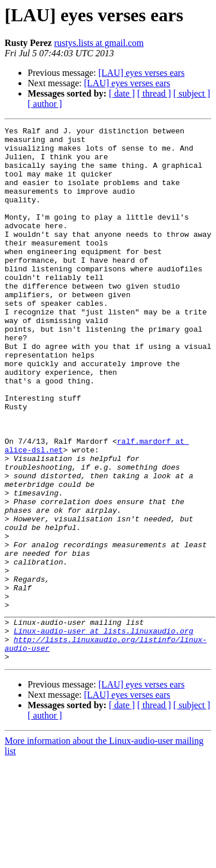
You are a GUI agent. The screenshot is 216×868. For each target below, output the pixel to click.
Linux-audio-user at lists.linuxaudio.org (104, 732)
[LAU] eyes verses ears (142, 73)
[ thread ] (154, 93)
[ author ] (45, 104)
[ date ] (122, 93)
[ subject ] (192, 93)
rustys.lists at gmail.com (99, 43)
